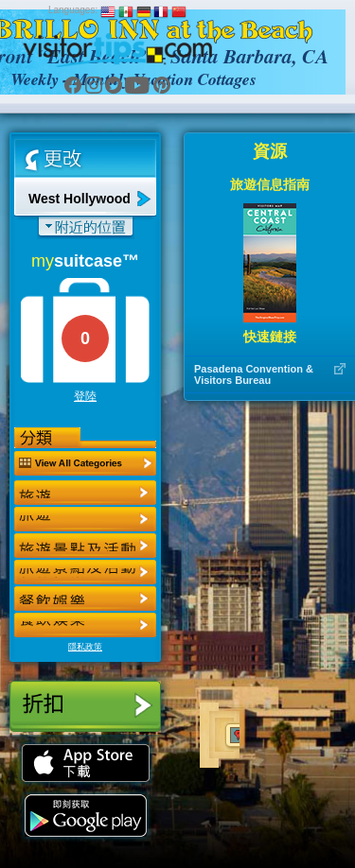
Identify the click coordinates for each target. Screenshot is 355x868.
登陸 (85, 396)
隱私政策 (85, 647)
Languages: (73, 10)
